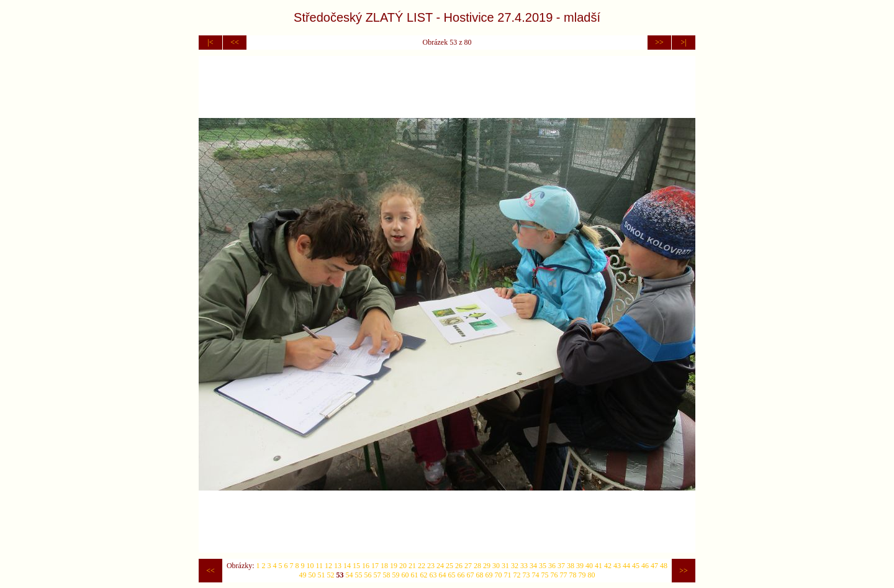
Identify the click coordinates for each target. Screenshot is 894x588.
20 (403, 566)
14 (347, 566)
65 (452, 575)
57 (377, 575)
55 (359, 575)
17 (375, 566)
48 (664, 566)
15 (356, 566)
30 (496, 566)
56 (368, 575)
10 (310, 566)
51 (322, 575)
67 (471, 575)
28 (477, 566)
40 (589, 566)
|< (210, 42)
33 (524, 566)
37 (561, 566)
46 (645, 566)
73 (526, 575)
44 (626, 566)
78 (573, 575)
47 (654, 566)
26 (459, 566)
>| (683, 42)
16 (366, 566)
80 (592, 575)
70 (499, 575)
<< (235, 42)
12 (328, 566)
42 (608, 566)
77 (564, 575)
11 (320, 566)
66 (461, 575)
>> (659, 42)
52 (331, 575)
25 (449, 566)
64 (443, 575)
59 (396, 575)
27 (468, 566)
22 (422, 566)
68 (480, 575)
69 (489, 575)
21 (412, 566)
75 (545, 575)
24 (440, 566)
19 (394, 566)
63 (433, 575)
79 (582, 575)
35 (543, 566)
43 (617, 566)
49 (303, 575)
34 (533, 566)
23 (431, 566)
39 (580, 566)
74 (536, 575)
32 (515, 566)
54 (350, 575)
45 (636, 566)
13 (338, 566)
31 (505, 566)
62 (424, 575)
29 (487, 566)
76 (554, 575)
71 (508, 575)
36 (552, 566)
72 (517, 575)
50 (312, 575)
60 (405, 575)
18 (384, 566)
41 (598, 566)
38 (571, 566)
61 (415, 575)
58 (387, 575)
